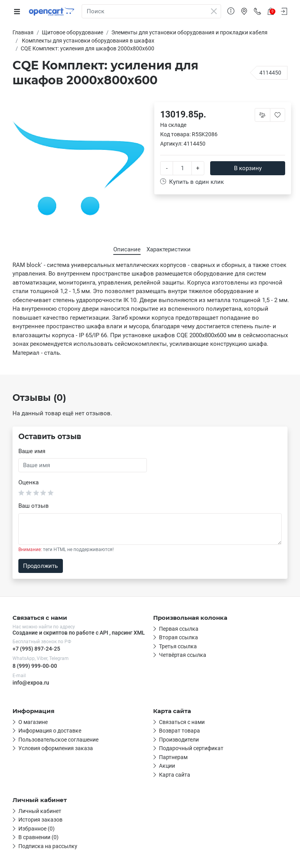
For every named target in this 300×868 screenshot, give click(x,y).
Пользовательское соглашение (58, 740)
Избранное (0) (37, 829)
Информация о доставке (50, 731)
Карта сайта (175, 775)
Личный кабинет (40, 811)
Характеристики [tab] (169, 249)
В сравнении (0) (38, 837)
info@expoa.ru (31, 683)
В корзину (248, 168)
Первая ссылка (179, 629)
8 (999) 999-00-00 (35, 666)
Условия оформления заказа (56, 748)
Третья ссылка (178, 646)
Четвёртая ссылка (183, 655)
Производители (179, 740)
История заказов (40, 820)
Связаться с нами (182, 722)
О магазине (33, 722)
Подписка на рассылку (48, 846)
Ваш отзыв (34, 506)
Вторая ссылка (179, 637)
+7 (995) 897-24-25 (36, 649)
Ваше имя (32, 451)
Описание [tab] (127, 249)
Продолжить (40, 566)
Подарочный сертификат (191, 748)
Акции (167, 766)
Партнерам (173, 757)
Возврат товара (179, 731)
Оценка (29, 482)
